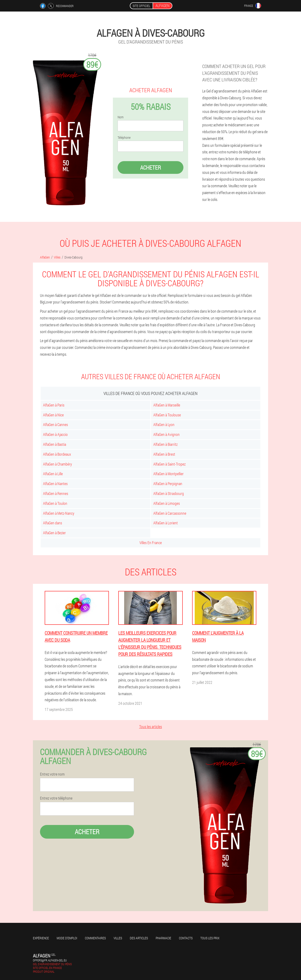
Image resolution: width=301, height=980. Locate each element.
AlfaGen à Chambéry (57, 464)
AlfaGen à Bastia (55, 444)
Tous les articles (151, 727)
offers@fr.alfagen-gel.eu (50, 960)
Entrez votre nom (52, 774)
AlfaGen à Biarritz (165, 444)
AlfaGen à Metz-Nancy (59, 513)
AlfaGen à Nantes (55, 484)
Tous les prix (210, 938)
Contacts (186, 938)
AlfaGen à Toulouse (167, 415)
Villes (118, 938)
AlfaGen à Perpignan (168, 484)
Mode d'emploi (67, 938)
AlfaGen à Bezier (54, 533)
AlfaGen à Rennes (56, 493)
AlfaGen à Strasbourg (169, 493)
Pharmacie (163, 938)
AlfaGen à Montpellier (168, 474)
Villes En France (151, 543)
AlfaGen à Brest (164, 454)
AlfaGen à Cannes (55, 424)
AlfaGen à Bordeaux (57, 454)
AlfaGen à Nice (53, 415)
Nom (121, 117)
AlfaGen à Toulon (55, 503)
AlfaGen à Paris (54, 405)
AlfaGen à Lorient (166, 523)
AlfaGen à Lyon (164, 424)
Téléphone (124, 138)
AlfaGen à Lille (53, 474)
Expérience (41, 938)
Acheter (150, 167)
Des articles (139, 938)
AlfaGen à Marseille (167, 405)
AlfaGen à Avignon (166, 434)
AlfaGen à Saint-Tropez (169, 464)
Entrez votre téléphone (56, 798)
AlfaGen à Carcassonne (170, 513)
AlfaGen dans (53, 523)
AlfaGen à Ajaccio (55, 434)
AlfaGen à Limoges (167, 503)
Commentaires (95, 938)
